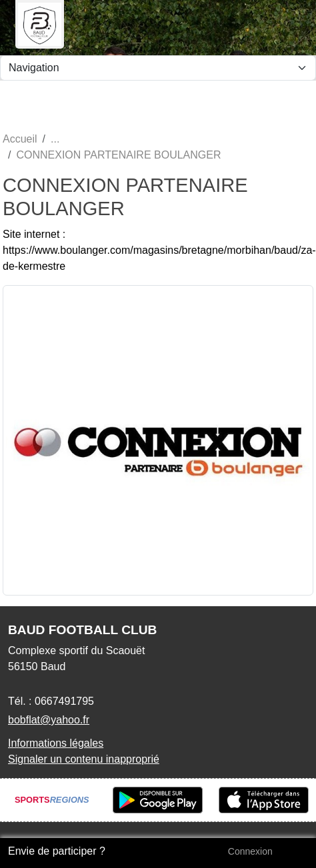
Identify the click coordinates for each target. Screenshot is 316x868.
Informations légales (56, 743)
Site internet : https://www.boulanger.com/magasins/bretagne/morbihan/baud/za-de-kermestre (159, 250)
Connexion (250, 851)
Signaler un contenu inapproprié (84, 759)
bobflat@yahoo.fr (49, 720)
